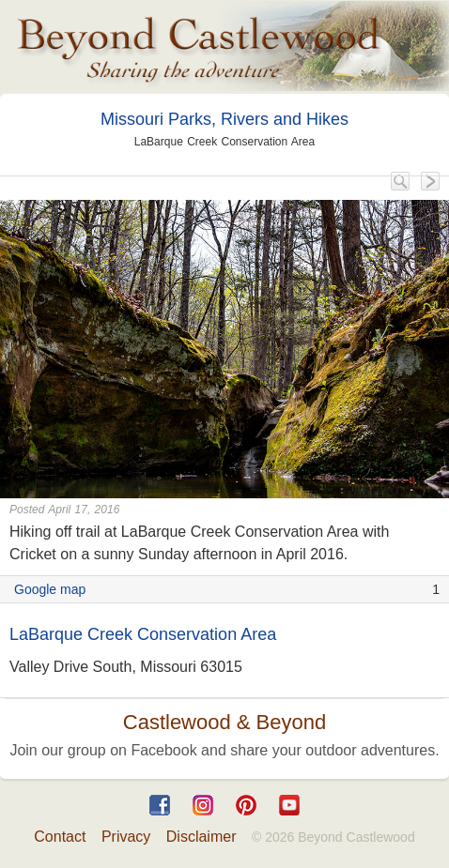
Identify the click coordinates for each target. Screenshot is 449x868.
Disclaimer (201, 837)
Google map (50, 589)
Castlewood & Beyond (224, 722)
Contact (60, 837)
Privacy (126, 837)
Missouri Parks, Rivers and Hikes (224, 119)
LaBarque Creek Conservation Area (143, 634)
